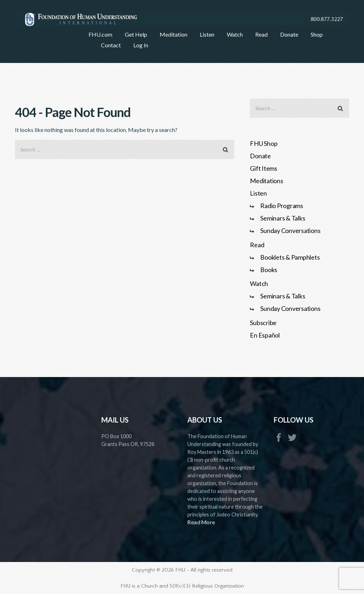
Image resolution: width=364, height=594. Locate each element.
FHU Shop (264, 143)
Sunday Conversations (290, 230)
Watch (259, 283)
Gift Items (264, 168)
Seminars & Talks (283, 218)
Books (269, 270)
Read (257, 245)
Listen (258, 193)
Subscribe (263, 323)
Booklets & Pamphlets (290, 257)
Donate (260, 156)
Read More (201, 522)
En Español (265, 335)
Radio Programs (282, 206)
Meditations (266, 181)
